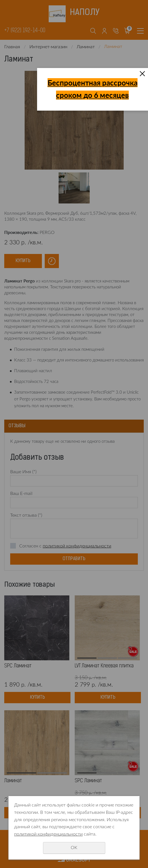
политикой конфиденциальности (48, 834)
